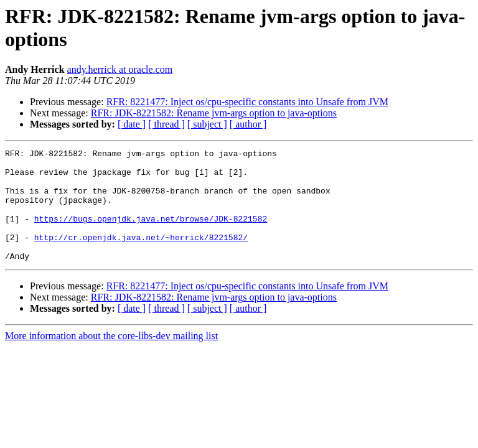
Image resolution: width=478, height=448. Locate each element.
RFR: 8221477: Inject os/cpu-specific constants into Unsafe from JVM (247, 102)
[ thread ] (166, 124)
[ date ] (132, 124)
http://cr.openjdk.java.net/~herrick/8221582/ (141, 256)
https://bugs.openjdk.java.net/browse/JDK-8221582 (151, 233)
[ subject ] (207, 124)
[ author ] (248, 124)
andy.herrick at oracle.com (120, 69)
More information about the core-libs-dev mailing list (111, 358)
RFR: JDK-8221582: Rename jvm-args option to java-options (214, 113)
